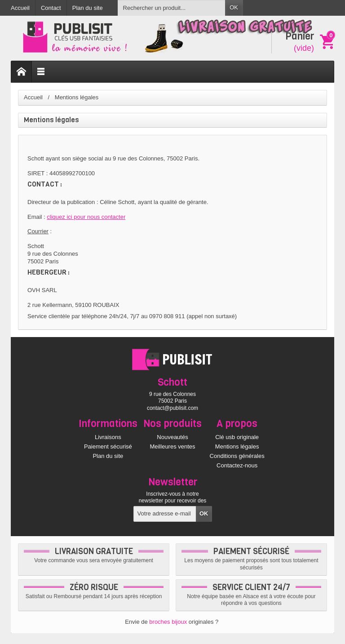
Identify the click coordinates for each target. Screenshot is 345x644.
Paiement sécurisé (108, 446)
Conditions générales (237, 456)
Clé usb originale (237, 437)
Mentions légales (237, 446)
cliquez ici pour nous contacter (86, 217)
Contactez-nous (237, 465)
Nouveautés (172, 437)
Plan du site (108, 456)
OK (234, 7)
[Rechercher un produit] (172, 8)
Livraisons (108, 437)
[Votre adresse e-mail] (165, 514)
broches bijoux (168, 622)
